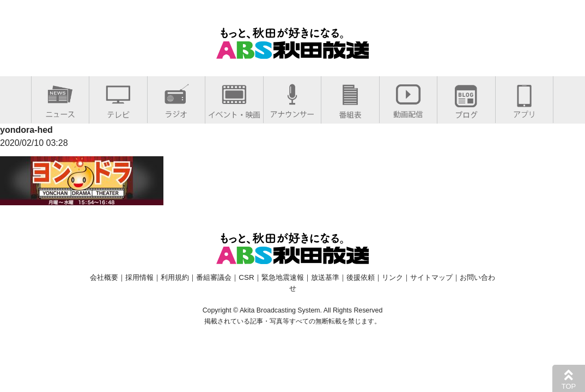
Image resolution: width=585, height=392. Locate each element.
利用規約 (175, 277)
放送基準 (325, 277)
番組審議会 (214, 277)
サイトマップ (431, 277)
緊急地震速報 (283, 277)
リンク (392, 277)
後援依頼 (361, 277)
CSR (246, 277)
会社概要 (104, 277)
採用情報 (139, 277)
